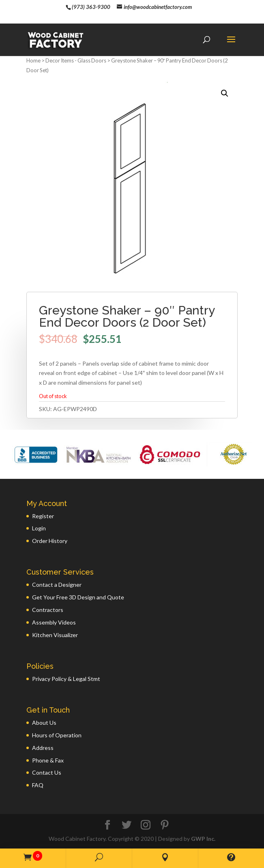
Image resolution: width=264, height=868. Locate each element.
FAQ (38, 785)
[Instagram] (146, 825)
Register (43, 516)
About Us (44, 723)
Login (39, 528)
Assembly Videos (54, 622)
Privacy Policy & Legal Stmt (66, 679)
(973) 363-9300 (91, 7)
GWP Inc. (203, 839)
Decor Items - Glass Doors (76, 60)
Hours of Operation (57, 735)
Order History (50, 541)
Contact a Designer (57, 585)
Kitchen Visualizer (55, 635)
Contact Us (47, 772)
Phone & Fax (48, 760)
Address (43, 748)
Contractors (48, 610)
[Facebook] (107, 825)
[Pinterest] (165, 825)
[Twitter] (127, 825)
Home (33, 60)
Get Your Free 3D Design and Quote (78, 597)
